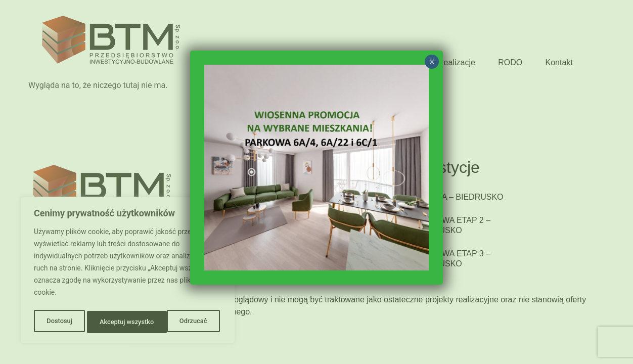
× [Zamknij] (432, 62)
